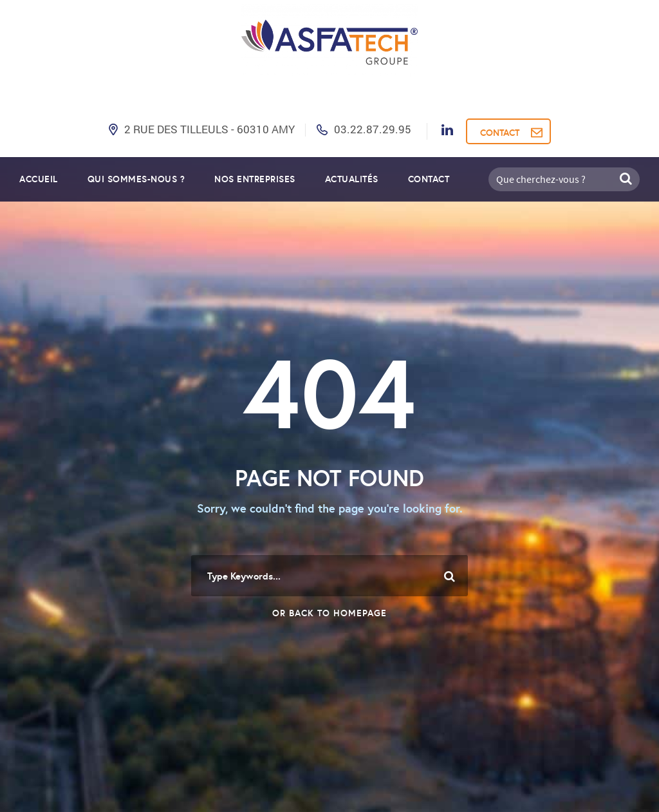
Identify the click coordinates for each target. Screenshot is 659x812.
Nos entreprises (255, 179)
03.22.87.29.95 (373, 129)
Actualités (352, 179)
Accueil (39, 179)
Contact (429, 179)
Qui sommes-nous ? (136, 179)
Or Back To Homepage (329, 613)
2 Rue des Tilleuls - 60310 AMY (209, 129)
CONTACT (500, 133)
